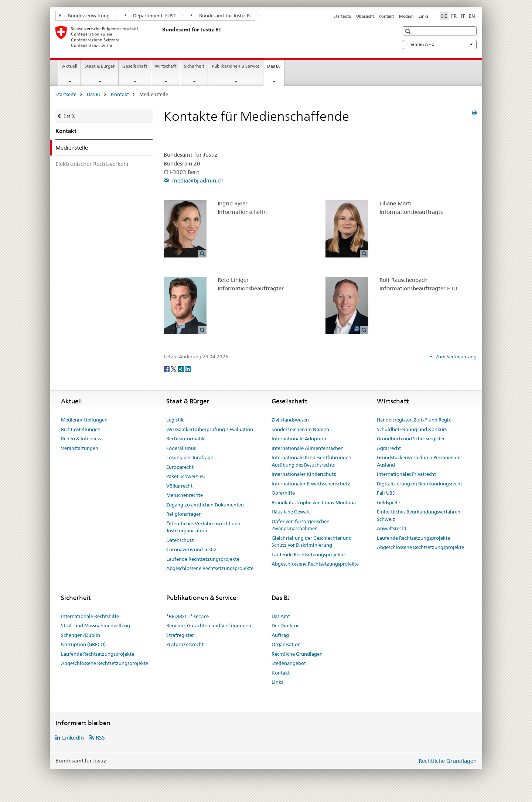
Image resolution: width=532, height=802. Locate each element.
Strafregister (180, 635)
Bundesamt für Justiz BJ (221, 16)
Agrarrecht (389, 448)
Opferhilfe (283, 493)
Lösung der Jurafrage (190, 457)
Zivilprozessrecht (185, 644)
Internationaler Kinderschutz (304, 474)
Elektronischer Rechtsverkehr (92, 164)
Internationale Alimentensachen (308, 448)
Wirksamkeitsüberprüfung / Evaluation (210, 429)
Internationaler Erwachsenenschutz (311, 484)
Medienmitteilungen (84, 420)
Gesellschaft (135, 66)
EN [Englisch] (472, 16)
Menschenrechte (185, 495)
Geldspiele (388, 502)
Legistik (175, 420)
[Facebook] (167, 369)
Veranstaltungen (80, 448)
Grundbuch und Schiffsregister (411, 438)
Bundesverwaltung (85, 16)
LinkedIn (73, 738)
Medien (406, 16)
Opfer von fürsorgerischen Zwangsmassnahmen (301, 525)
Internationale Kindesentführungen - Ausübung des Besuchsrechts (313, 461)
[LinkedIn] (188, 369)
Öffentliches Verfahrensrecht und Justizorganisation (203, 527)
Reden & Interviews (82, 438)
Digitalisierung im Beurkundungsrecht (420, 484)
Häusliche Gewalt (291, 512)
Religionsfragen (184, 514)
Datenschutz (180, 540)
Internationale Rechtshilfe (90, 616)
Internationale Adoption (299, 438)
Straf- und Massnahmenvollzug (96, 625)
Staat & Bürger (100, 66)
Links (423, 16)
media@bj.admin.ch (197, 180)
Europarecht (180, 467)
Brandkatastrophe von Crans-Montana (314, 502)
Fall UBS (386, 493)
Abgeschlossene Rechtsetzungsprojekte (210, 568)
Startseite (342, 16)
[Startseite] (161, 37)
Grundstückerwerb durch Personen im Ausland (419, 461)
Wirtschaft (166, 66)
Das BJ (276, 68)
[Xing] (181, 369)
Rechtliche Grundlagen (297, 654)
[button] (409, 31)
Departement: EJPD (150, 16)
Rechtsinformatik (185, 438)
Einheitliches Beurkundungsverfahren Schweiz (419, 515)
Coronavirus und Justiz (191, 549)
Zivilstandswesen (290, 420)
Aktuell (70, 66)
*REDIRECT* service (187, 616)
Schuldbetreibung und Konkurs (412, 429)
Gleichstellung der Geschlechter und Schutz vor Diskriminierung (312, 542)
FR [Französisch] (454, 16)
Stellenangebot (289, 663)
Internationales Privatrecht (406, 474)
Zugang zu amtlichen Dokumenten (205, 505)
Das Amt (281, 616)
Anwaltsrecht (392, 528)
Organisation (286, 644)
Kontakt (386, 16)
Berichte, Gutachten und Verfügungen (209, 625)
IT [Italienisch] (463, 16)
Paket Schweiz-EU (186, 476)
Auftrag (280, 635)
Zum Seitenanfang (456, 356)
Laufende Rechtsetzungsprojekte (203, 559)
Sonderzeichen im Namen (300, 429)
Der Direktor (285, 625)
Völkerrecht (179, 486)
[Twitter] (174, 369)
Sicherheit (194, 66)
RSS (100, 738)
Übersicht (365, 16)
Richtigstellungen (81, 429)
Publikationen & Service (236, 66)
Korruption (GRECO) (83, 644)
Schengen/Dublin (81, 635)
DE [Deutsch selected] (444, 16)
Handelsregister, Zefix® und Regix (414, 420)
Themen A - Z (440, 44)
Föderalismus (181, 448)
